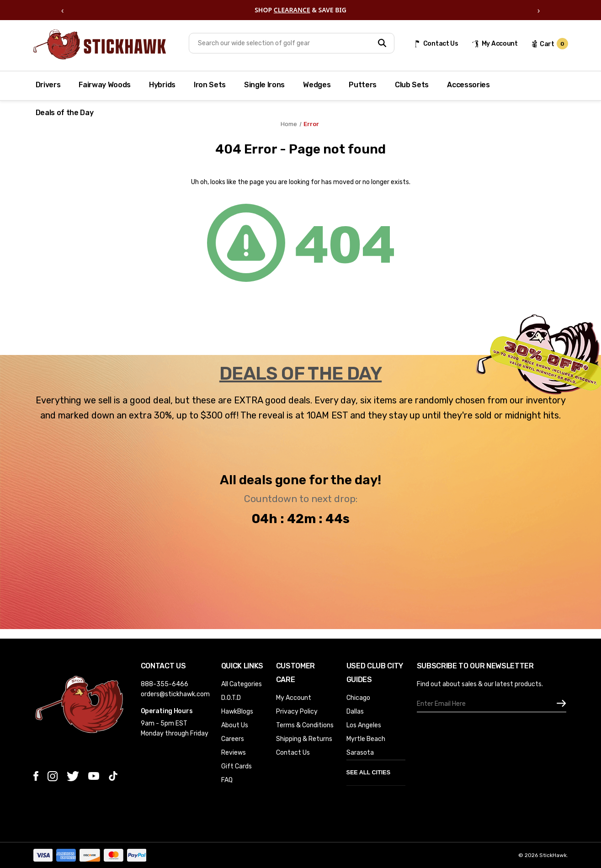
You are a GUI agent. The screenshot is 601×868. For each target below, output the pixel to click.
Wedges (317, 85)
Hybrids (162, 85)
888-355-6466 (165, 684)
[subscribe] (561, 704)
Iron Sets (210, 85)
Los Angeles (364, 725)
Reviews (234, 753)
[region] (300, 10)
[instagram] (53, 776)
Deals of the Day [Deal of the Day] (65, 113)
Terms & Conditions (305, 725)
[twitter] (73, 776)
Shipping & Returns (304, 739)
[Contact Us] (436, 44)
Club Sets (412, 85)
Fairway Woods (105, 85)
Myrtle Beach (366, 739)
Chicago (358, 698)
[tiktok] (113, 776)
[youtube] (94, 776)
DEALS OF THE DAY (300, 374)
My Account (294, 698)
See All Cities (369, 773)
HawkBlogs (237, 712)
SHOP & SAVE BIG (300, 10)
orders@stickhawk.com (175, 694)
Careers (233, 739)
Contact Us (293, 753)
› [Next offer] (538, 10)
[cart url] (550, 44)
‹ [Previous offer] (62, 10)
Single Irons (264, 85)
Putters (363, 85)
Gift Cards (237, 766)
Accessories (468, 85)
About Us (235, 725)
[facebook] (36, 776)
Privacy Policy (297, 712)
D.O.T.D (231, 698)
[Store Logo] (100, 44)
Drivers (48, 85)
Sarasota (360, 753)
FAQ (227, 780)
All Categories (242, 684)
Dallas (355, 712)
